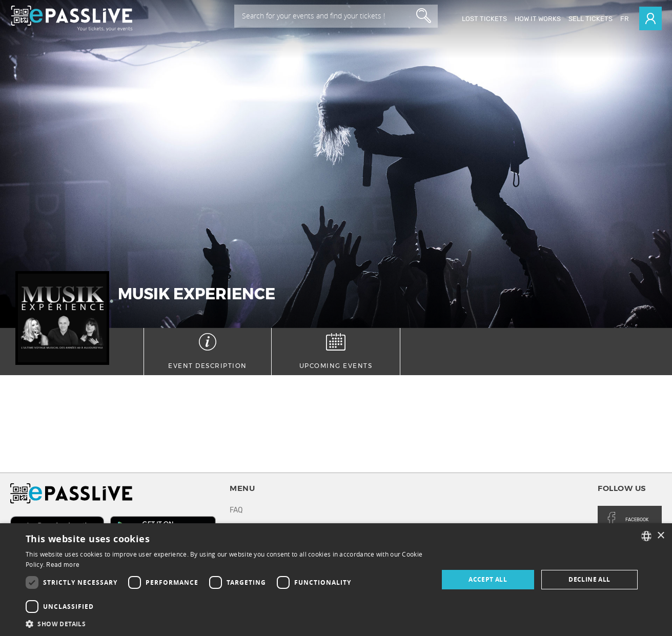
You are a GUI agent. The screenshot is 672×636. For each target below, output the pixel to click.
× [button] (660, 536)
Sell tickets (590, 19)
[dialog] (336, 580)
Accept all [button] (488, 579)
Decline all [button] (589, 579)
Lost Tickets (484, 19)
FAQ (236, 510)
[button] (226, 623)
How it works (538, 19)
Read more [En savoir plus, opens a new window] (63, 565)
